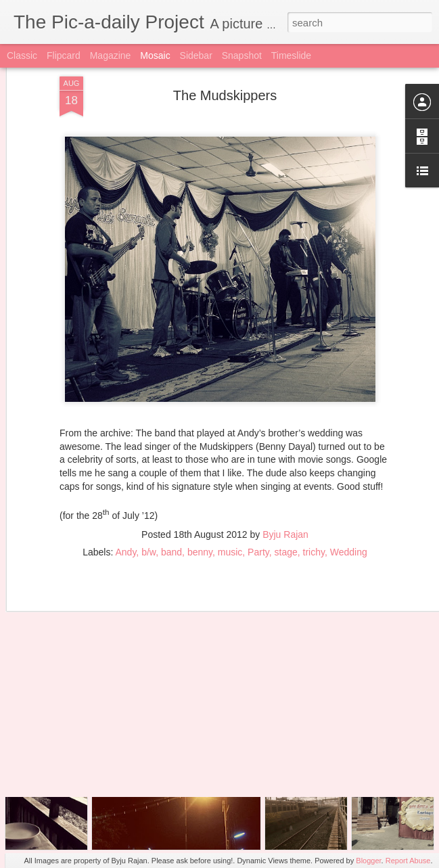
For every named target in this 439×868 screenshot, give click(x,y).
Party (258, 496)
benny (200, 496)
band (171, 496)
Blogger (368, 861)
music (230, 496)
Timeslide (291, 55)
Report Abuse (408, 861)
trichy (314, 496)
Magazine (111, 55)
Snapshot (242, 55)
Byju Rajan (285, 478)
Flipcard (64, 55)
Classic (22, 55)
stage (286, 496)
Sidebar (196, 55)
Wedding (349, 496)
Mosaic (155, 55)
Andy (125, 496)
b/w (148, 496)
